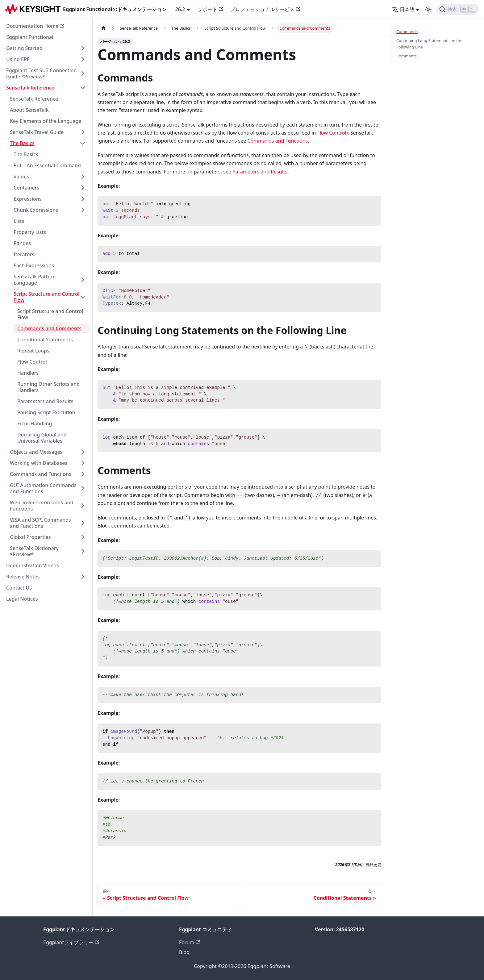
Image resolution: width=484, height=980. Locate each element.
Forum (190, 942)
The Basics (22, 143)
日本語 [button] (403, 9)
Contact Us (19, 588)
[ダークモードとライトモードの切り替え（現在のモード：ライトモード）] (428, 9)
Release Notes (23, 577)
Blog (184, 952)
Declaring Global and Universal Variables (42, 438)
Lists (19, 221)
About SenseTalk (29, 110)
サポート (210, 9)
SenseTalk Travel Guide (37, 132)
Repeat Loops (33, 351)
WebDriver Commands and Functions (42, 506)
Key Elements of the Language (46, 121)
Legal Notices (22, 599)
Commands (407, 31)
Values (21, 177)
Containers (26, 188)
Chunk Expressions (36, 210)
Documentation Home (35, 26)
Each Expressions (34, 265)
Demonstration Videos (33, 565)
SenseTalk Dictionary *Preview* (34, 551)
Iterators (24, 254)
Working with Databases (39, 463)
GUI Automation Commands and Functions (43, 488)
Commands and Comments (49, 328)
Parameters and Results (45, 401)
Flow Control (32, 362)
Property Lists (30, 232)
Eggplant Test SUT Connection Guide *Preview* (42, 73)
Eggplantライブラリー (71, 942)
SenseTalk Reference (30, 88)
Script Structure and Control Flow (46, 297)
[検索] (458, 9)
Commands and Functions (41, 474)
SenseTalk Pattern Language (35, 280)
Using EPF (18, 59)
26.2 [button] (180, 9)
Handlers (28, 373)
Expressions (28, 199)
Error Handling (35, 423)
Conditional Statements (45, 340)
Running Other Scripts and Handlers (48, 387)
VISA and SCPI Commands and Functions (40, 523)
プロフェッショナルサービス (265, 9)
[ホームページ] (103, 28)
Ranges (22, 243)
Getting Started (24, 48)
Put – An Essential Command (47, 165)
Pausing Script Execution (46, 412)
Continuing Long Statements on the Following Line (429, 44)
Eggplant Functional (30, 37)
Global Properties (30, 537)
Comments (407, 56)
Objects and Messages (36, 452)
